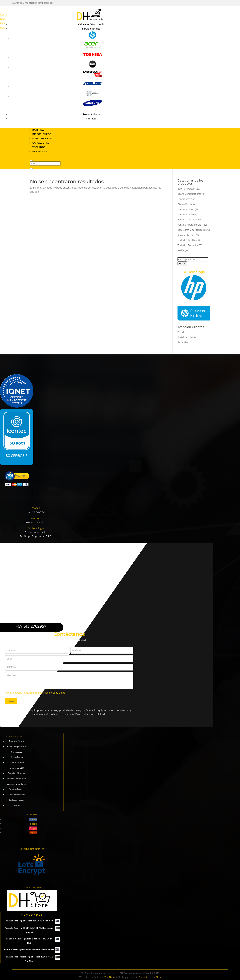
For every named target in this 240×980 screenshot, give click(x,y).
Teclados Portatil (187, 245)
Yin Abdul (110, 977)
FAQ (2, 23)
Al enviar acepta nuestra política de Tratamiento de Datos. (35, 693)
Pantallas (40, 151)
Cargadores (41, 143)
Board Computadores (189, 194)
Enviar (11, 701)
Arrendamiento (91, 114)
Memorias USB (186, 214)
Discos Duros (42, 134)
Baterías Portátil (186, 189)
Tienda (181, 332)
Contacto (5, 15)
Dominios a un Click (150, 977)
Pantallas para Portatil (190, 225)
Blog (3, 19)
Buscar (182, 263)
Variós (181, 250)
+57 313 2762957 (36, 512)
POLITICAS (6, 28)
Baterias (38, 130)
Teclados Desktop (187, 240)
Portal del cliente (187, 337)
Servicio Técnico (91, 29)
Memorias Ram (186, 209)
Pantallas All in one (188, 219)
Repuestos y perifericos (191, 230)
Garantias (183, 342)
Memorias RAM (42, 138)
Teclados (39, 147)
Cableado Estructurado (91, 24)
